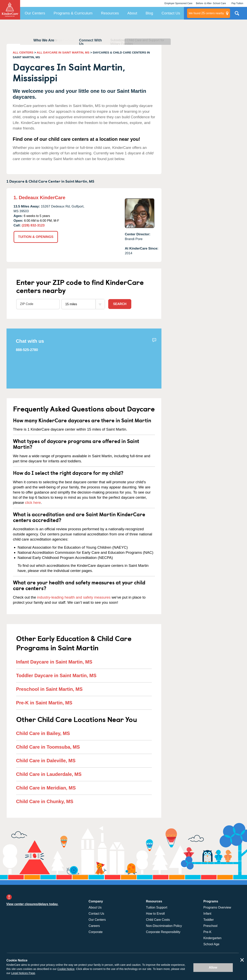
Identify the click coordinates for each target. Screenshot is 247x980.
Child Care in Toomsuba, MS (48, 747)
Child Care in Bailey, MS (43, 733)
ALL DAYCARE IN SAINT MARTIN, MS (63, 52)
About (132, 13)
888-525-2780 (27, 350)
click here (33, 503)
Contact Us (171, 13)
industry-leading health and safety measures (74, 597)
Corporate (96, 932)
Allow (213, 967)
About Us (95, 907)
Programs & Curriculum (73, 13)
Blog (149, 13)
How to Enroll (155, 914)
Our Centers (35, 13)
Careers (94, 926)
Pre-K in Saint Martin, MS (44, 703)
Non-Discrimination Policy (164, 926)
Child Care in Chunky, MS (45, 801)
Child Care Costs (158, 920)
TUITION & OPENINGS (36, 237)
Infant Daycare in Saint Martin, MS (54, 662)
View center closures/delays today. (32, 904)
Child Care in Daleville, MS (46, 761)
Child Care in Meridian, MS (46, 788)
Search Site (237, 15)
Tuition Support (157, 907)
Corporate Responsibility (163, 932)
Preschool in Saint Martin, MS (49, 689)
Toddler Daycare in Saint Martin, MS (56, 675)
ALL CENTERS (23, 52)
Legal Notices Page (23, 973)
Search (120, 304)
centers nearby (206, 13)
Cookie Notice (66, 969)
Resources (110, 13)
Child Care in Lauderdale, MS (49, 774)
